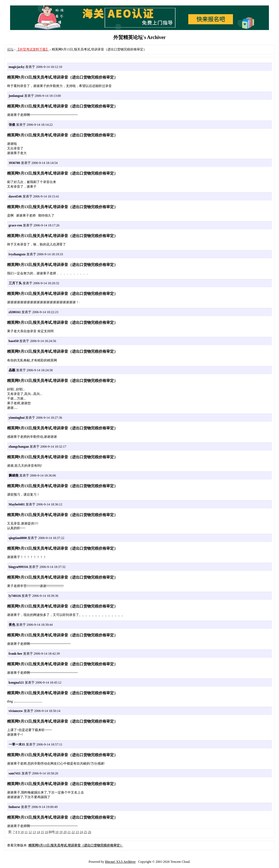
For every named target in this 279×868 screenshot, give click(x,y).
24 (81, 832)
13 (34, 832)
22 (73, 832)
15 (43, 832)
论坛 (10, 49)
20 (65, 832)
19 (61, 832)
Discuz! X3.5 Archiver (120, 862)
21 (69, 832)
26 (90, 832)
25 (86, 832)
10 (22, 832)
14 (38, 832)
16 (47, 832)
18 (57, 832)
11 (26, 832)
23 (77, 832)
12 (30, 832)
